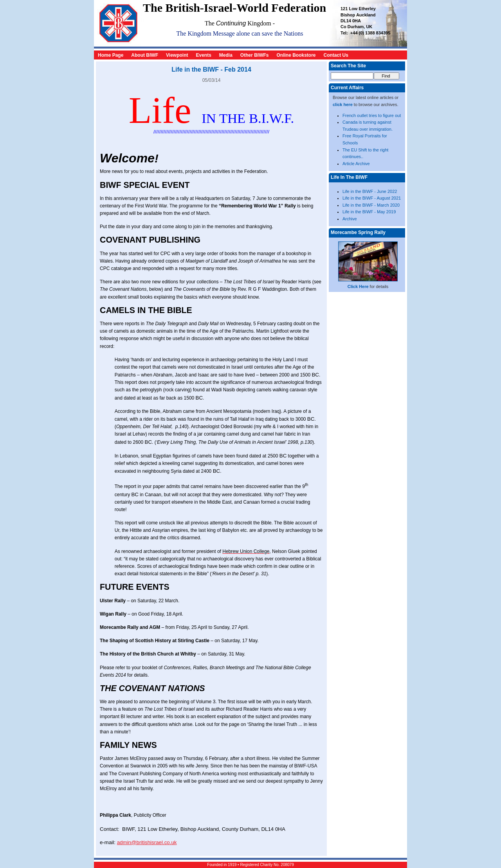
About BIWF (145, 55)
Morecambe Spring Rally (358, 232)
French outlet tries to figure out (372, 115)
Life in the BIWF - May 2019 (369, 212)
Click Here (358, 286)
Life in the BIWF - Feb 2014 (211, 69)
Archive (350, 219)
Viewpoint (177, 55)
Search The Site (348, 66)
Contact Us (336, 55)
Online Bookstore (296, 55)
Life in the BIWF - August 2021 (372, 198)
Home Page (111, 55)
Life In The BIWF (349, 177)
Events (203, 55)
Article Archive (356, 164)
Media (226, 55)
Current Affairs (347, 88)
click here (343, 104)
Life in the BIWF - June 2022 (370, 191)
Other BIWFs (255, 55)
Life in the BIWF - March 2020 (371, 205)
